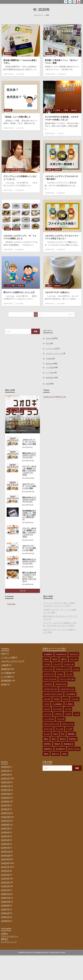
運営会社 (5, 939)
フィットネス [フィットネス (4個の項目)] (49, 719)
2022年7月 (5, 828)
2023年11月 (6, 790)
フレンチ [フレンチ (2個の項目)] (61, 719)
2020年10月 (6, 902)
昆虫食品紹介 (50, 378)
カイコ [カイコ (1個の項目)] (76, 669)
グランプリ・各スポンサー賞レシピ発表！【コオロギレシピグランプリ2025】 (22, 421)
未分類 (48, 384)
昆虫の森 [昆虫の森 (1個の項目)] (73, 739)
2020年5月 (5, 917)
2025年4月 (5, 767)
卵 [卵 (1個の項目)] (63, 734)
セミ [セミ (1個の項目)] (65, 699)
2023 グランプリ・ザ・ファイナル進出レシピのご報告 (29, 486)
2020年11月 (6, 898)
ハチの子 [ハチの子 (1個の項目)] (58, 714)
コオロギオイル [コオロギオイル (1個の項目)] (61, 684)
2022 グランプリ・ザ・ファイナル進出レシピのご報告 (29, 548)
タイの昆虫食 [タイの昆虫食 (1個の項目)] (57, 704)
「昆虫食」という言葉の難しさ (17, 117)
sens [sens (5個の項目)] (55, 659)
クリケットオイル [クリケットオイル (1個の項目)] (50, 679)
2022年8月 (5, 825)
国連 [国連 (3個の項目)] (46, 739)
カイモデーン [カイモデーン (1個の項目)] (49, 674)
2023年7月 (5, 805)
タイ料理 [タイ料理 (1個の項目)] (69, 704)
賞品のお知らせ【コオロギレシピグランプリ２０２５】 (29, 455)
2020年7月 (5, 909)
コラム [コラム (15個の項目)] (47, 699)
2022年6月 (5, 832)
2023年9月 (5, 798)
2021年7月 (5, 867)
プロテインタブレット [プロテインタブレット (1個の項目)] (51, 724)
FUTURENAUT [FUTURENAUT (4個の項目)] (61, 654)
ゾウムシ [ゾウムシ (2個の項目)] (75, 699)
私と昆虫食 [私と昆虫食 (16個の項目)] (60, 749)
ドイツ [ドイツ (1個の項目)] (68, 709)
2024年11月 (6, 786)
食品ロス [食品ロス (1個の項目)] (55, 754)
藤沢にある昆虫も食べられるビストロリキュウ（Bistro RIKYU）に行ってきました (29, 577)
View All (23, 591)
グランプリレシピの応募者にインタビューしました (20, 178)
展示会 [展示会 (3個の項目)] (63, 739)
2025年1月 (5, 778)
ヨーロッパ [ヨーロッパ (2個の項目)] (48, 729)
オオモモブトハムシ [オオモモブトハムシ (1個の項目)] (63, 669)
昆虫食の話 (8, 54)
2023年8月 (5, 801)
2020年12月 (6, 894)
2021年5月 (5, 875)
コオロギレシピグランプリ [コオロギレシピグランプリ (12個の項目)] (53, 694)
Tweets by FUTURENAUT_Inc (55, 397)
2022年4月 (5, 840)
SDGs (48, 110)
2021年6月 (5, 871)
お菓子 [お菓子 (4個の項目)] (64, 659)
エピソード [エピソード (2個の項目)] (48, 669)
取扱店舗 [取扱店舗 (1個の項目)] (71, 734)
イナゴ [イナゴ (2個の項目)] (47, 664)
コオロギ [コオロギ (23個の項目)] (48, 684)
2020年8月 (5, 905)
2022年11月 (6, 813)
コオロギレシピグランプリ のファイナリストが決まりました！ (62, 237)
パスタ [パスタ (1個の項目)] (68, 714)
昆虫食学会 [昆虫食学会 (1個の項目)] (48, 749)
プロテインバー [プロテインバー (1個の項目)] (68, 724)
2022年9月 (5, 821)
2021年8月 (5, 863)
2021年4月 (5, 878)
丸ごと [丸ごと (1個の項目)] (47, 734)
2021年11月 (6, 851)
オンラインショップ (9, 942)
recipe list (49, 338)
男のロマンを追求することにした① (19, 292)
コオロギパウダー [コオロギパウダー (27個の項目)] (50, 689)
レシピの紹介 (50, 373)
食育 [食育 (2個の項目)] (65, 754)
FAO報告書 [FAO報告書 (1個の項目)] (48, 654)
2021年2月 (5, 886)
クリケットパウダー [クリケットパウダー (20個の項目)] (67, 679)
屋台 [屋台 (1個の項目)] (54, 739)
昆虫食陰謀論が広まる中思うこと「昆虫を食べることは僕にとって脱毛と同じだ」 (29, 515)
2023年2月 (5, 809)
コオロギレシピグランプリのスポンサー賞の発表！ (61, 178)
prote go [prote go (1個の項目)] (74, 654)
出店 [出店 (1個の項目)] (55, 734)
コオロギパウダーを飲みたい (57, 292)
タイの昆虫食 (57, 110)
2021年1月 (5, 890)
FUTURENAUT (62, 74)
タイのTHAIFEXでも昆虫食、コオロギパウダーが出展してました (62, 118)
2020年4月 (5, 921)
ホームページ (38, 15)
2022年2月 (5, 844)
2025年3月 (5, 771)
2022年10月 (6, 817)
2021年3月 (5, 882)
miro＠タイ (61, 133)
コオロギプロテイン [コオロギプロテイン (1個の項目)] (67, 689)
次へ (70, 314)
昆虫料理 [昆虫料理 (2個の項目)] (47, 744)
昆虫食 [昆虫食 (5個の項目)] (57, 744)
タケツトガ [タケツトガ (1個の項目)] (57, 709)
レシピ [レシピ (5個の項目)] (69, 729)
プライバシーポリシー (10, 936)
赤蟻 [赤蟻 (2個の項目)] (46, 754)
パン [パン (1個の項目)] (77, 714)
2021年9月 (5, 859)
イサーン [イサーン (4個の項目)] (74, 659)
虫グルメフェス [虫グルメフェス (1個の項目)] (74, 749)
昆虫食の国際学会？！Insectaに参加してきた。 (20, 62)
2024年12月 (6, 782)
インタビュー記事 (10, 170)
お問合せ (5, 933)
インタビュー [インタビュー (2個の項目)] (69, 664)
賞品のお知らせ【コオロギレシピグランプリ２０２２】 (29, 561)
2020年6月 (5, 913)
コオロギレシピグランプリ (54, 354)
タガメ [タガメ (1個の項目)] (47, 709)
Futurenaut (11, 604)
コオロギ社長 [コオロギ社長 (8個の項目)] (70, 694)
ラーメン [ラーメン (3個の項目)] (59, 729)
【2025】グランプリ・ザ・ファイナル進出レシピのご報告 (29, 442)
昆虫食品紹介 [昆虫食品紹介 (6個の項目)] (69, 744)
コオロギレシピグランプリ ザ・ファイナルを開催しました (20, 237)
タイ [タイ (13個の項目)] (46, 704)
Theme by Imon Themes (57, 953)
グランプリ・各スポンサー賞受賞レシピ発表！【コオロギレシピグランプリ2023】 (29, 471)
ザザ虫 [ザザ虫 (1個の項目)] (57, 699)
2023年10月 (6, 794)
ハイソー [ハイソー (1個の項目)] (47, 714)
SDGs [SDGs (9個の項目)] (46, 659)
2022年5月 (5, 836)
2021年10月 (6, 855)
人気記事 (66, 110)
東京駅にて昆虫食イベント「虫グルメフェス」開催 (61, 62)
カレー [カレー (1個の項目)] (69, 674)
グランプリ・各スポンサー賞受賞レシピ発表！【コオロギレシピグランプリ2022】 (29, 532)
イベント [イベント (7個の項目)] (57, 664)
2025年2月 (5, 774)
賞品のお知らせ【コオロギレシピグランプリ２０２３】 (29, 499)
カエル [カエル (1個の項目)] (60, 674)
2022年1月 (5, 848)
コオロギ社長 (20, 74)
